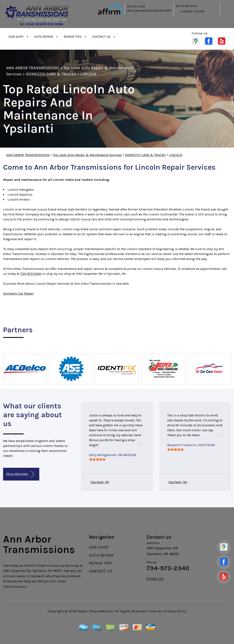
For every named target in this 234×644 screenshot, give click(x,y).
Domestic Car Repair (18, 293)
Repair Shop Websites (95, 611)
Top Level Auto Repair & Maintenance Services (87, 155)
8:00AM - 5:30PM (193, 11)
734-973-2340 (136, 6)
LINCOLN (88, 74)
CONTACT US (101, 37)
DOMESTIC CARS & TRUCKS (51, 74)
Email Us (155, 579)
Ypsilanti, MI (100, 482)
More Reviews (20, 474)
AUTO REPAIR (44, 37)
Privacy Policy (175, 611)
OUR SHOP (16, 37)
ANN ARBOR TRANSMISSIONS (33, 68)
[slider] (97, 459)
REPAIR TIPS (73, 37)
